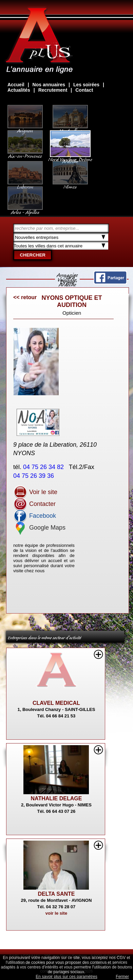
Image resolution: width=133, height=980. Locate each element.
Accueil (16, 85)
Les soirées (86, 85)
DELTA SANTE (56, 894)
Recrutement (53, 90)
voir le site (56, 913)
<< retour (25, 297)
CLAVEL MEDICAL (56, 703)
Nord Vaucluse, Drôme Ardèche (70, 157)
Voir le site (35, 492)
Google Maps (39, 528)
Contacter (34, 504)
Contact (84, 90)
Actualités (19, 90)
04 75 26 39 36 (34, 476)
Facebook (35, 516)
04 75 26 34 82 (44, 467)
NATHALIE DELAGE (56, 798)
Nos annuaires (49, 85)
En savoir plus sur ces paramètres (66, 977)
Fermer (122, 977)
